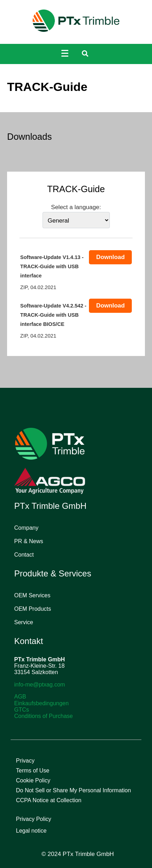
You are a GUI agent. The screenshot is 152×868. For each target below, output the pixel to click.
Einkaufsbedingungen (41, 703)
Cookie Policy (33, 780)
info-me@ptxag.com (40, 685)
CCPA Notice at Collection (49, 800)
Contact (24, 555)
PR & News (29, 541)
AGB (20, 697)
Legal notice (31, 831)
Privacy (25, 761)
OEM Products (33, 609)
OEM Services (32, 595)
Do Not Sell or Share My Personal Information (74, 790)
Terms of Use (33, 771)
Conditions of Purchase (43, 716)
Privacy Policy (34, 819)
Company (26, 528)
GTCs (22, 710)
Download (110, 257)
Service (24, 622)
